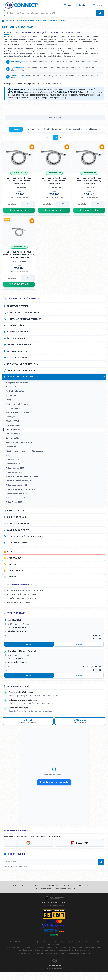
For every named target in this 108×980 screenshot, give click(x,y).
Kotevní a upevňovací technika (24, 319)
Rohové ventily (12, 395)
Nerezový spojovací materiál (23, 313)
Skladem (93, 129)
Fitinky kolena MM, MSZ (16, 494)
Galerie (79, 886)
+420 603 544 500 (17, 628)
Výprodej (12, 577)
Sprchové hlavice (13, 434)
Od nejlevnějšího (54, 129)
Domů (15, 886)
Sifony (8, 400)
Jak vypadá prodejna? (18, 603)
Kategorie (11, 21)
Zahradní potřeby (17, 358)
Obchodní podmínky (50, 886)
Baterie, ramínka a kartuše (17, 413)
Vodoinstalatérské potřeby (33, 21)
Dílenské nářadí (16, 325)
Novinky (12, 564)
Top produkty (15, 571)
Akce (10, 552)
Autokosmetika (16, 511)
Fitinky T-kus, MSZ (14, 502)
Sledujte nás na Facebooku (54, 782)
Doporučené (33, 129)
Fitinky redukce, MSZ (15, 468)
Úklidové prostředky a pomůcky (25, 536)
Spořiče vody (11, 387)
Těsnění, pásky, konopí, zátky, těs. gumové (24, 451)
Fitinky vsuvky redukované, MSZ (19, 481)
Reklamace (91, 886)
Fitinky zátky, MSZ (14, 464)
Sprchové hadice (58, 21)
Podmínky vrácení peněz (42, 889)
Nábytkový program (18, 524)
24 (56, 137)
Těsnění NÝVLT (12, 421)
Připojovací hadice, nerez (17, 383)
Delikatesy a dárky (18, 543)
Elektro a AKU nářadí (19, 345)
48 (61, 137)
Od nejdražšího (75, 129)
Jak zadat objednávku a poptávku (25, 590)
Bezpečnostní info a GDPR (66, 889)
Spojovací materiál (18, 306)
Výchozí (17, 129)
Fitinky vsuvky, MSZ (14, 472)
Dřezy (8, 455)
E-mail (79, 644)
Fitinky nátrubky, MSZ (15, 498)
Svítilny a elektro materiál (23, 364)
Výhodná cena (15, 558)
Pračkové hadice (13, 408)
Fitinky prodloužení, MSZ (17, 485)
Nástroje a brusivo (18, 332)
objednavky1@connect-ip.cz (21, 662)
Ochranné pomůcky (18, 517)
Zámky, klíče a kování (18, 530)
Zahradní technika (17, 351)
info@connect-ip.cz (17, 631)
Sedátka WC (11, 447)
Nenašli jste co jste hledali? (23, 598)
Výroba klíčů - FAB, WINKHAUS (22, 594)
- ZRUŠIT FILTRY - (55, 118)
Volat (29, 644)
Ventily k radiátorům (15, 391)
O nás (36, 886)
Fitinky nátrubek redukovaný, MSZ (21, 490)
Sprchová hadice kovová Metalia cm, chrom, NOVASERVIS (19, 181)
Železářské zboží (16, 338)
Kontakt (25, 886)
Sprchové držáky (13, 438)
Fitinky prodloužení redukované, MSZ (22, 477)
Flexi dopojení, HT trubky (17, 404)
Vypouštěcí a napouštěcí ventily (19, 443)
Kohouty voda (12, 417)
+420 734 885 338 (17, 659)
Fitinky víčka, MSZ (14, 460)
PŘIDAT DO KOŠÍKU (19, 210)
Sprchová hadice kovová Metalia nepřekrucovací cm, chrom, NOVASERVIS (19, 255)
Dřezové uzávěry (13, 425)
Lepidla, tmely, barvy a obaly (23, 371)
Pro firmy (67, 886)
